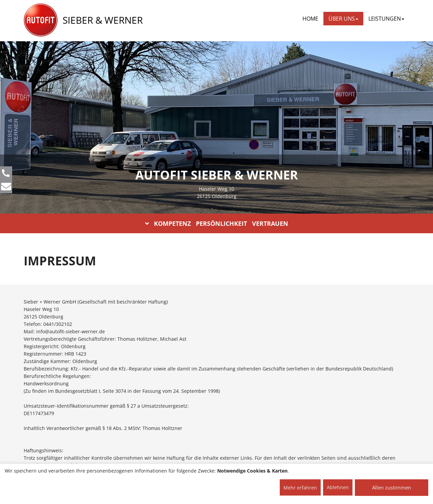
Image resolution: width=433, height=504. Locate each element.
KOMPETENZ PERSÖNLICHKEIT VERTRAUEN (217, 223)
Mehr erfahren (300, 488)
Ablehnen (338, 487)
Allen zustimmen (392, 487)
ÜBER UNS (343, 19)
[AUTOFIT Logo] (41, 20)
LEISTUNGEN (386, 19)
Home (310, 19)
